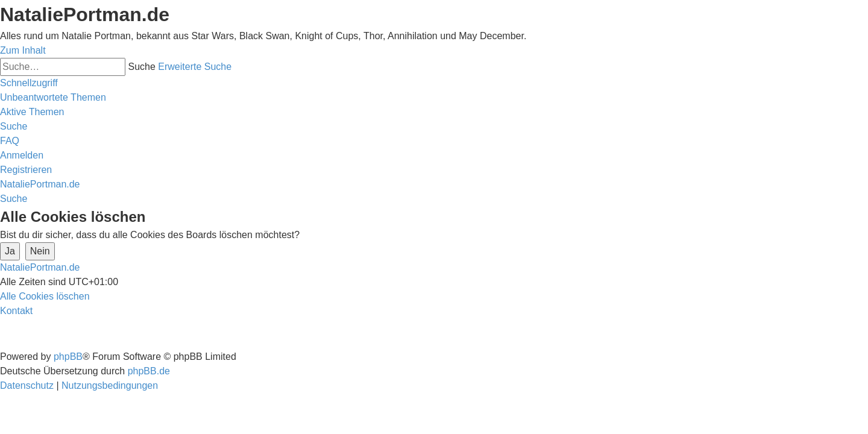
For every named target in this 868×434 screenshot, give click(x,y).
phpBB (68, 357)
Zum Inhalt (23, 50)
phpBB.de (149, 371)
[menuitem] (53, 97)
